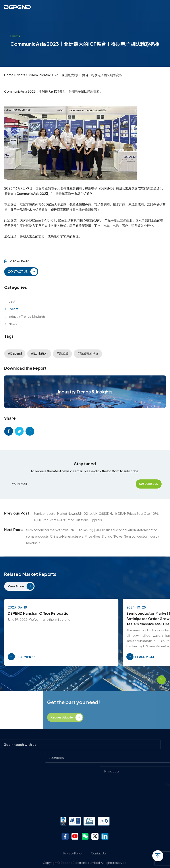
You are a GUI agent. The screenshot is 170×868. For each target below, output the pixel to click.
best (12, 301)
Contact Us (99, 853)
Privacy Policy (73, 853)
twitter (19, 431)
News (13, 324)
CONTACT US (18, 271)
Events (20, 75)
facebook (9, 431)
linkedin (30, 431)
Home (9, 75)
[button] (149, 680)
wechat (85, 836)
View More (16, 586)
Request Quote (132, 717)
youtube (75, 836)
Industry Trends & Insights (27, 316)
